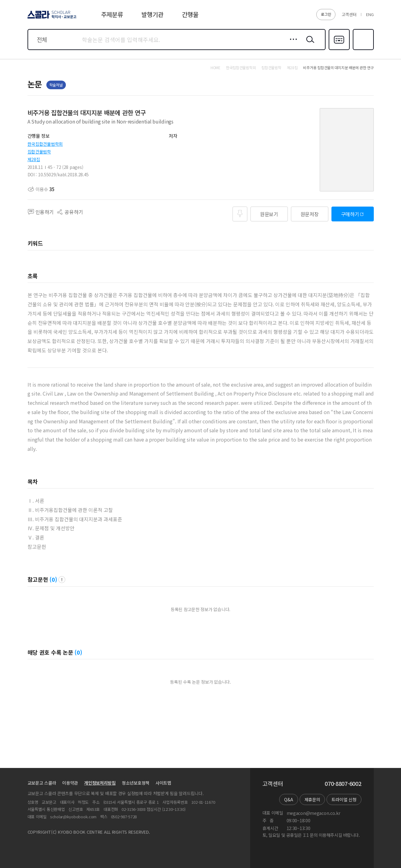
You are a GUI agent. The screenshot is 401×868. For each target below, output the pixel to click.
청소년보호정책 (136, 783)
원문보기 (269, 214)
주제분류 (112, 14)
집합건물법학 (39, 152)
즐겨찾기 (363, 49)
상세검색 (292, 44)
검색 (309, 44)
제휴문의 (312, 799)
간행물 (190, 14)
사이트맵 (163, 783)
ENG (370, 14)
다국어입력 (339, 49)
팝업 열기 (62, 580)
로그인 (326, 14)
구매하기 (350, 214)
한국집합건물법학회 (45, 144)
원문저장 (310, 214)
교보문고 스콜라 (42, 783)
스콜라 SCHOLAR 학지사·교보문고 (51, 18)
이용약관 (70, 783)
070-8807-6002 (343, 784)
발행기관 (152, 14)
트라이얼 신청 (344, 799)
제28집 (34, 159)
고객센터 (349, 14)
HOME (215, 68)
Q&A (288, 799)
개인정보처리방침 (100, 783)
